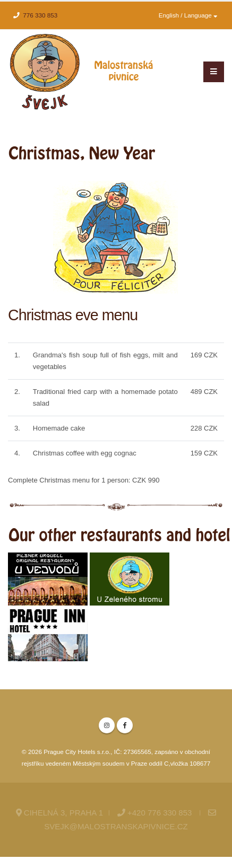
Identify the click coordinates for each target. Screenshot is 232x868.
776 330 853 (40, 15)
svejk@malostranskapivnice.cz (116, 826)
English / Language (188, 15)
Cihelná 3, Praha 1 (59, 813)
